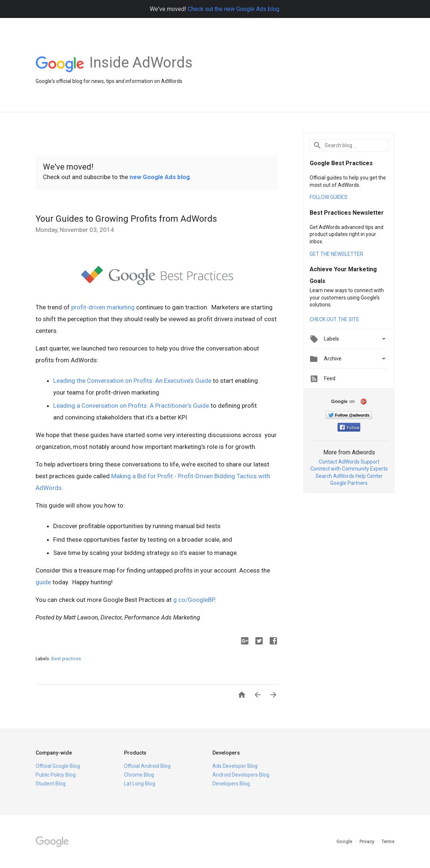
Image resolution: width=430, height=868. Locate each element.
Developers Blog (231, 784)
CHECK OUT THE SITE (334, 319)
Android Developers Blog (241, 775)
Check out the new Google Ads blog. (234, 9)
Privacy (367, 841)
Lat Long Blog (140, 784)
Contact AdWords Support (349, 462)
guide (43, 582)
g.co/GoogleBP (194, 600)
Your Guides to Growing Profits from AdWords (126, 219)
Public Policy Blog (56, 775)
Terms (388, 841)
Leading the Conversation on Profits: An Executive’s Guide (132, 381)
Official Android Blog (147, 766)
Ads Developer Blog (235, 766)
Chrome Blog (139, 775)
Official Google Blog (58, 766)
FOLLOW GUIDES (329, 197)
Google (345, 841)
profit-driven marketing (103, 307)
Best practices (66, 659)
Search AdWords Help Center (349, 476)
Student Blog (51, 784)
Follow (349, 428)
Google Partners (349, 483)
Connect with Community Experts (349, 469)
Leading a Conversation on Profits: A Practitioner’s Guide (131, 406)
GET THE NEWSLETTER (336, 254)
